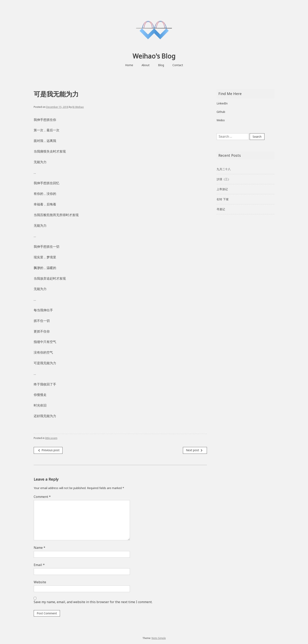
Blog (161, 65)
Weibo (221, 120)
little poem (51, 438)
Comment (42, 497)
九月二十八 (224, 169)
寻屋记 (221, 209)
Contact (178, 65)
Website (40, 582)
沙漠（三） (224, 179)
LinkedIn (222, 103)
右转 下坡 (223, 199)
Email (39, 565)
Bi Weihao (78, 107)
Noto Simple (159, 638)
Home (129, 65)
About (146, 65)
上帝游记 (222, 189)
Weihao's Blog (154, 56)
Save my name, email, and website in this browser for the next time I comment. (93, 602)
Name (40, 548)
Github (221, 112)
